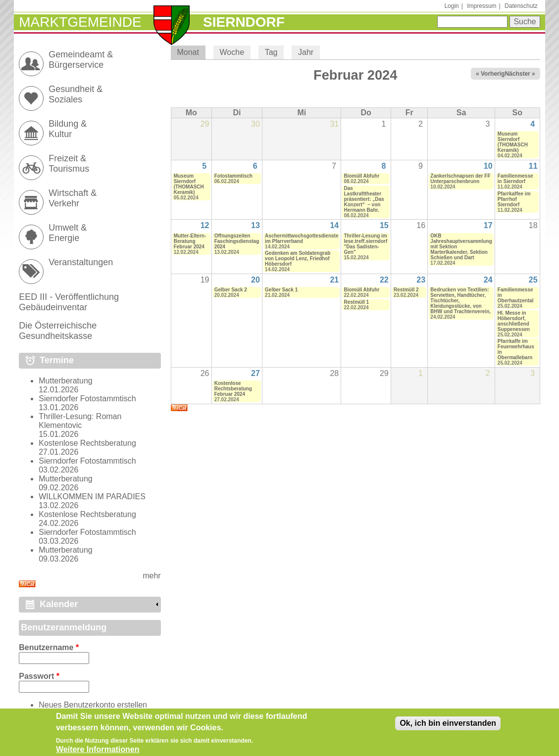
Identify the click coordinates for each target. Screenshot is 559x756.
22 (384, 280)
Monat (191, 52)
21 (334, 280)
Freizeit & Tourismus (69, 164)
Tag (271, 52)
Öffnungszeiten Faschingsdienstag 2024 (237, 241)
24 (488, 280)
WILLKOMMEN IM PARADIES (92, 496)
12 (205, 225)
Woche (232, 52)
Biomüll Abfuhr (361, 176)
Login (451, 6)
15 (384, 225)
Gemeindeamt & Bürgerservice (81, 60)
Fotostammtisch (233, 176)
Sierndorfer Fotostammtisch (87, 399)
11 (533, 166)
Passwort (39, 676)
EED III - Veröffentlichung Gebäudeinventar (69, 302)
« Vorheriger (493, 74)
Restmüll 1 (356, 302)
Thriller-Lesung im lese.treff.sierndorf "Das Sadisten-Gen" (365, 244)
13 (255, 225)
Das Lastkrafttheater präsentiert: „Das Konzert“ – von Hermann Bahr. (364, 199)
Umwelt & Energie (68, 233)
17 (488, 225)
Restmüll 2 (406, 290)
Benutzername (49, 647)
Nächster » (520, 74)
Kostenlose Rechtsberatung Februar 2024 (233, 389)
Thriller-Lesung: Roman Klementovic (80, 421)
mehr (152, 576)
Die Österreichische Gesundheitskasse (58, 331)
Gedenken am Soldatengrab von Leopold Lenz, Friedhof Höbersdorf (298, 259)
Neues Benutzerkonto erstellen (93, 705)
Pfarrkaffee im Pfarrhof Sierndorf (514, 199)
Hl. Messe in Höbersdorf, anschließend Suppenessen (514, 321)
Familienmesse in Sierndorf (515, 179)
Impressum (482, 6)
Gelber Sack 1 (281, 290)
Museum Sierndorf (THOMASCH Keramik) (513, 142)
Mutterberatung (66, 381)
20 (255, 280)
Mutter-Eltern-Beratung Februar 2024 (190, 241)
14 (334, 225)
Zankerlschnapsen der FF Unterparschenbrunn (460, 179)
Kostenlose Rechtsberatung (87, 443)
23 (421, 280)
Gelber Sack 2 (231, 290)
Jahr (306, 52)
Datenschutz (521, 6)
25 (533, 280)
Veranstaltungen (81, 262)
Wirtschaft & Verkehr (73, 198)
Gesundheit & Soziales (76, 94)
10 (488, 166)
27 (255, 373)
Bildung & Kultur (68, 129)
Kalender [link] (59, 604)
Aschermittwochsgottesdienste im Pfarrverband (302, 238)
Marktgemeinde (80, 22)
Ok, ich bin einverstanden (448, 728)
